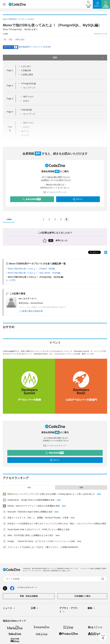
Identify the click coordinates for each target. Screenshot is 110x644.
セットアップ (29, 88)
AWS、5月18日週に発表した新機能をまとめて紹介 (30, 535)
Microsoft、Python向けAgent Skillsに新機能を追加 (30, 512)
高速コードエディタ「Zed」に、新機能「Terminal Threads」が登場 (38, 518)
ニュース (9, 608)
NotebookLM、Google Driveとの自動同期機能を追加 (31, 500)
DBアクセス (29, 97)
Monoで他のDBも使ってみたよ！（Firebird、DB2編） (32, 269)
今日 (29, 488)
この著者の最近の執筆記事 (31, 311)
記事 (35, 608)
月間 (81, 488)
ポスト (94, 252)
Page (10, 70)
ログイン (77, 199)
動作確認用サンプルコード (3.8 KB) (35, 47)
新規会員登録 (31, 199)
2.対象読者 (26, 70)
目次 (79, 58)
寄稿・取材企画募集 (29, 596)
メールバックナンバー (55, 192)
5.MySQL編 (26, 110)
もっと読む (11, 280)
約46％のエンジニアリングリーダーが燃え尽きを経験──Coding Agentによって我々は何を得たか (51, 494)
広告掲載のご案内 (82, 596)
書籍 (91, 608)
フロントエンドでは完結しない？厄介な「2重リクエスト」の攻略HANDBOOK (43, 547)
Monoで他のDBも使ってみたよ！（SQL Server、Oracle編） (35, 273)
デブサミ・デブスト (68, 610)
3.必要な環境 (27, 75)
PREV (8, 219)
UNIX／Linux (20, 40)
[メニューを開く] (4, 4)
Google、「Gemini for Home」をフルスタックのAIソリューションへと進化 (41, 541)
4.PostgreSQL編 (29, 83)
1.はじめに (26, 66)
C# (5, 40)
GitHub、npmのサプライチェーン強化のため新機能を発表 (34, 506)
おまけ (26, 101)
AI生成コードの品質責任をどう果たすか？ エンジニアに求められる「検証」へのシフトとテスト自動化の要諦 (57, 524)
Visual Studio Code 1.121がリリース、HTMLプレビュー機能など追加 (39, 529)
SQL (11, 40)
